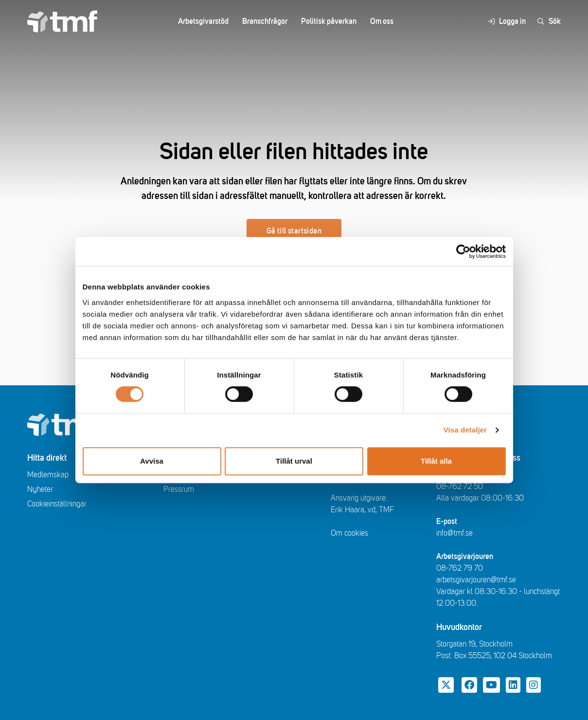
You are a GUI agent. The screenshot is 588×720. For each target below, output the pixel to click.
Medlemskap (48, 475)
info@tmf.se (454, 533)
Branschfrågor (265, 21)
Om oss (382, 21)
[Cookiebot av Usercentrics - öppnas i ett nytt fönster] (463, 252)
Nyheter (40, 489)
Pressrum (179, 489)
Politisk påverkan (329, 21)
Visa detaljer (465, 430)
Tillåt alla (436, 461)
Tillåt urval (294, 461)
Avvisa (152, 461)
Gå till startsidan (294, 231)
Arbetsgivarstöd (203, 21)
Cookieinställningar (57, 504)
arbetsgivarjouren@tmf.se (476, 580)
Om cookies (349, 533)
